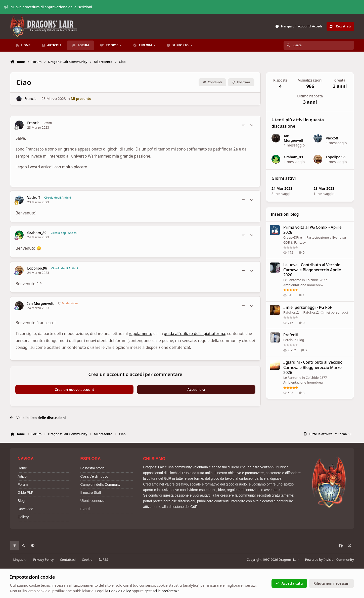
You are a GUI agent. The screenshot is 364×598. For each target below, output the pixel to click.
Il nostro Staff (91, 493)
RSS (103, 560)
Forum (23, 484)
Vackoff (34, 198)
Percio (288, 340)
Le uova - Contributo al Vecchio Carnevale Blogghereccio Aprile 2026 (312, 270)
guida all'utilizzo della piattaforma (195, 334)
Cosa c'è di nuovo (94, 476)
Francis (30, 99)
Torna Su (343, 434)
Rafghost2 (291, 312)
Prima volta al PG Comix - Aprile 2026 (312, 230)
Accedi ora (196, 389)
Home (22, 468)
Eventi (85, 509)
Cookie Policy (120, 591)
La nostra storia (93, 468)
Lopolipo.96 (37, 268)
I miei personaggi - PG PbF (308, 307)
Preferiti (291, 335)
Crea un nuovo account (75, 389)
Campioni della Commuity (101, 484)
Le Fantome (292, 280)
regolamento (141, 334)
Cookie (87, 560)
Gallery (23, 517)
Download (25, 509)
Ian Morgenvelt (40, 304)
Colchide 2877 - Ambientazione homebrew (306, 380)
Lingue (20, 560)
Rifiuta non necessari (331, 583)
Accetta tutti (289, 583)
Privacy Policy (43, 560)
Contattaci (68, 560)
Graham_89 (37, 233)
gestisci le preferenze (162, 591)
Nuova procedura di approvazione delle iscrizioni (48, 7)
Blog (301, 340)
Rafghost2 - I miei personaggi (326, 312)
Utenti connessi (93, 501)
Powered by (330, 560)
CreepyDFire (293, 237)
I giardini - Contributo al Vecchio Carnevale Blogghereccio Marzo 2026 (313, 367)
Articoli (23, 476)
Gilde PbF (25, 493)
